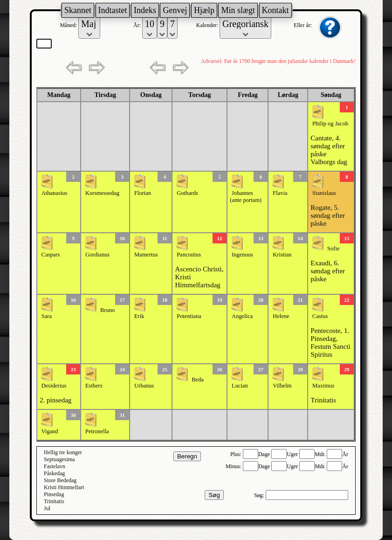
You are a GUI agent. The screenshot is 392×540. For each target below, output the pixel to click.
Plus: (237, 454)
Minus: (234, 466)
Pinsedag (54, 494)
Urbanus (144, 386)
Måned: (69, 25)
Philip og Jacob (330, 124)
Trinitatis (323, 400)
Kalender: (208, 25)
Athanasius (55, 193)
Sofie (333, 249)
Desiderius (54, 386)
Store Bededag (60, 480)
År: (138, 25)
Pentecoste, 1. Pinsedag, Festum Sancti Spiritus (330, 343)
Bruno (107, 310)
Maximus (323, 386)
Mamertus (146, 255)
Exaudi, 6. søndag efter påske (328, 271)
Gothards (187, 193)
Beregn (187, 456)
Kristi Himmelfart (64, 487)
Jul (47, 508)
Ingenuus (242, 255)
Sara (47, 316)
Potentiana (189, 316)
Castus (320, 316)
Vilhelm (282, 386)
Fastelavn (55, 466)
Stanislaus (324, 193)
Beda (198, 380)
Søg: (260, 495)
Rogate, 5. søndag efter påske (328, 215)
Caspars (51, 255)
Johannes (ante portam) (246, 197)
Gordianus (97, 255)
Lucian (240, 386)
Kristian (282, 255)
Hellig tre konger (63, 452)
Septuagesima (59, 459)
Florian (143, 193)
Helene (281, 316)
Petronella (97, 431)
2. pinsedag (55, 400)
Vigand (50, 431)
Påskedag (54, 473)
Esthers (94, 386)
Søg (214, 495)
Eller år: (303, 25)
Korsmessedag (102, 193)
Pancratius (189, 255)
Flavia (280, 193)
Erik (139, 316)
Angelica (242, 316)
